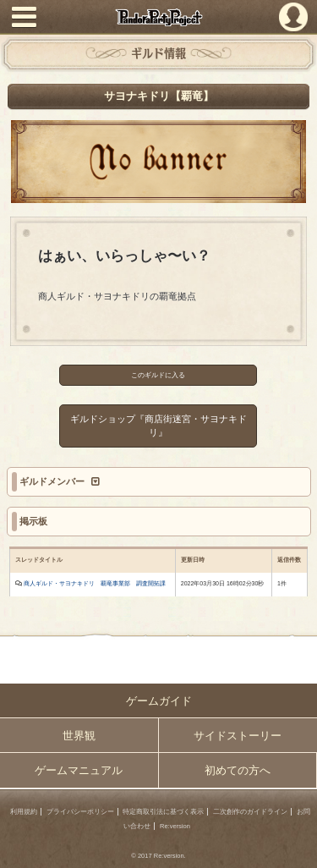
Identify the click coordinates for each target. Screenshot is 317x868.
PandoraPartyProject (158, 17)
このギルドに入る (159, 375)
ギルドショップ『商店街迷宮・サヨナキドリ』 (158, 426)
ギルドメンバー (53, 481)
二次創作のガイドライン (250, 812)
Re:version (175, 826)
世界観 (79, 736)
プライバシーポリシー (80, 812)
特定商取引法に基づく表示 (163, 812)
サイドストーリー (238, 736)
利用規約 (24, 812)
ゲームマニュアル (79, 770)
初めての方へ (238, 770)
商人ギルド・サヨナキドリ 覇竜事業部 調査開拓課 (95, 583)
